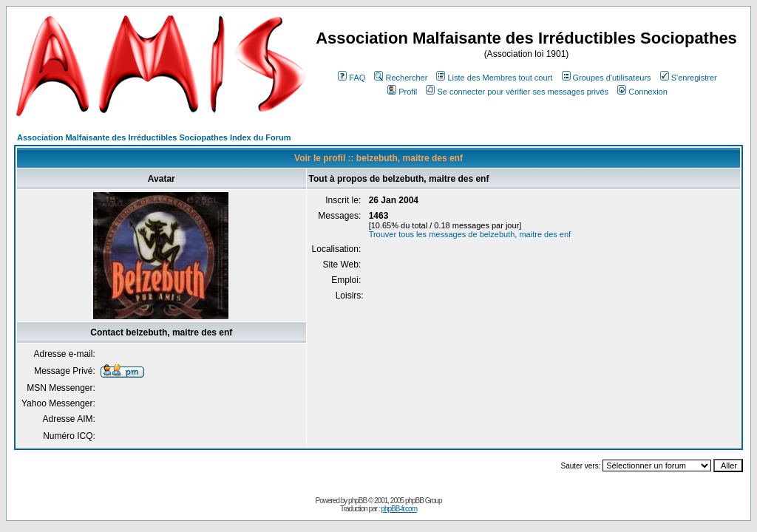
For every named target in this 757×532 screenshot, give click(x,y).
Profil (402, 92)
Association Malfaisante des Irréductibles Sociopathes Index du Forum (154, 137)
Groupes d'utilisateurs (607, 78)
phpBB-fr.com (399, 509)
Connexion (642, 92)
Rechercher (401, 78)
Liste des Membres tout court (494, 78)
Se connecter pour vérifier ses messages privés (517, 92)
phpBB (357, 501)
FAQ (352, 78)
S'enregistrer (689, 78)
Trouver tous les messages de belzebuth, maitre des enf (470, 234)
